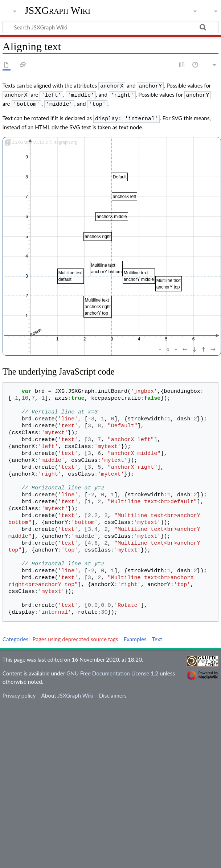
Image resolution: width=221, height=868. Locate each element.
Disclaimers (113, 693)
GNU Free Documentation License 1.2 (112, 670)
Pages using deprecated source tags (75, 636)
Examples (135, 636)
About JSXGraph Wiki (67, 693)
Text (157, 636)
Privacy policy (19, 693)
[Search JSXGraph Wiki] (110, 27)
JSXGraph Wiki (58, 11)
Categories (15, 636)
